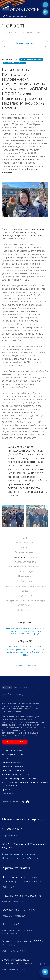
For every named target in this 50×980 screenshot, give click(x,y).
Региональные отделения (18, 854)
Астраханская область (14, 63)
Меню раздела (26, 43)
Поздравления (25, 596)
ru (45, 12)
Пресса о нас (25, 576)
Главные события (25, 543)
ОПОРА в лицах (25, 572)
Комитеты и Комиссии (12, 763)
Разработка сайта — (15, 802)
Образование (8, 794)
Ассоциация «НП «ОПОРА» (14, 755)
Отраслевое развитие (25, 562)
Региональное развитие (30, 33)
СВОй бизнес (25, 605)
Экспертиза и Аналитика (13, 771)
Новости (12, 33)
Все (25, 538)
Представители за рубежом (20, 858)
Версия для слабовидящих (14, 16)
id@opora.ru (9, 835)
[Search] (18, 694)
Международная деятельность (25, 567)
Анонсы (25, 548)
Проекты (6, 790)
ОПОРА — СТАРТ (25, 610)
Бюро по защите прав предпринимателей (25, 586)
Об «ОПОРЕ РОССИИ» (12, 751)
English (17, 687)
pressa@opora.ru (9, 933)
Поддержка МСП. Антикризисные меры (25, 600)
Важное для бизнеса (25, 552)
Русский (7, 687)
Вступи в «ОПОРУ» (15, 742)
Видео (25, 591)
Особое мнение (25, 581)
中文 (26, 687)
